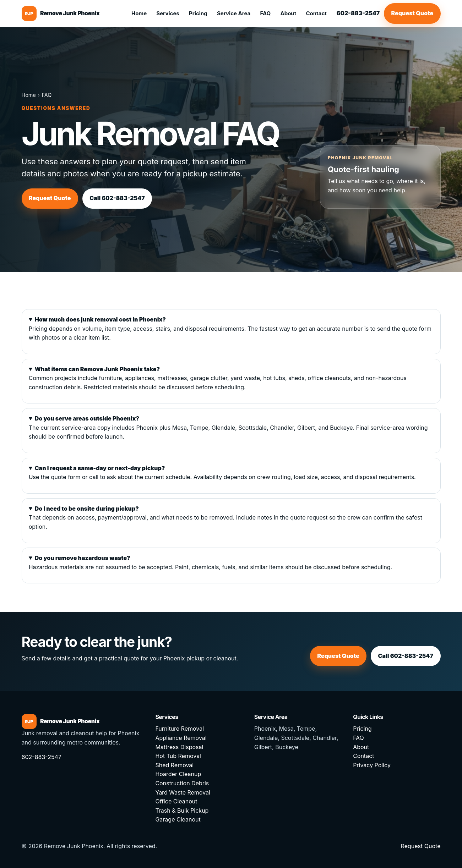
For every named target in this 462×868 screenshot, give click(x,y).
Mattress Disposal (179, 747)
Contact (316, 13)
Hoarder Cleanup (178, 774)
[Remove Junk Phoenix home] (61, 13)
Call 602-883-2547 (117, 198)
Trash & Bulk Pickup (182, 811)
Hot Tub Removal (178, 756)
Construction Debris (182, 783)
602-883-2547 (358, 13)
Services (168, 13)
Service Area (234, 13)
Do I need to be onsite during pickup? (87, 509)
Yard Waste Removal (183, 792)
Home (139, 13)
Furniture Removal (180, 729)
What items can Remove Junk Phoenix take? (97, 369)
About (288, 13)
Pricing (198, 13)
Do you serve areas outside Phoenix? (87, 418)
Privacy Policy (372, 765)
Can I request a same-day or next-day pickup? (100, 468)
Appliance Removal (181, 738)
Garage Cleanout (178, 819)
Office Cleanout (176, 801)
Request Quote (412, 13)
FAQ (266, 13)
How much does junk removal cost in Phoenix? (100, 319)
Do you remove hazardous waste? (83, 558)
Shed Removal (174, 765)
